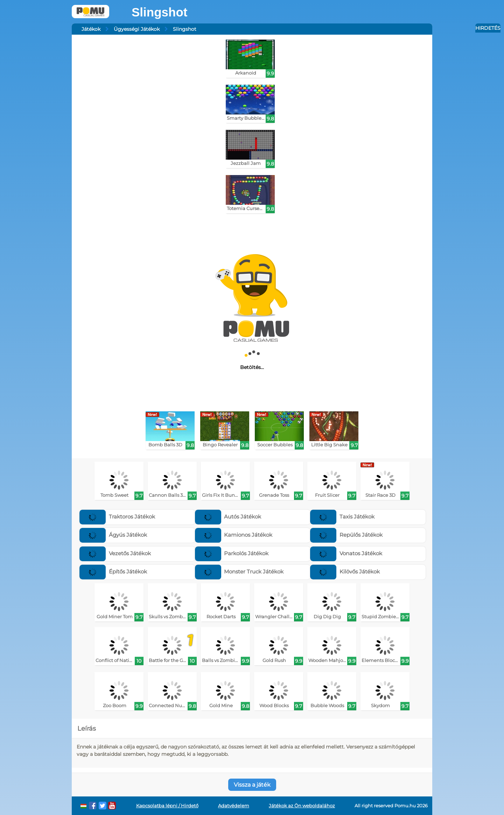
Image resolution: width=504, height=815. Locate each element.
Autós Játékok (228, 517)
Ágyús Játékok (113, 535)
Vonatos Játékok (346, 553)
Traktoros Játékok (117, 517)
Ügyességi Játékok (137, 29)
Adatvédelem (234, 806)
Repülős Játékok (346, 535)
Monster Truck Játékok (239, 572)
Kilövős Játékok (345, 572)
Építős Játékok (113, 572)
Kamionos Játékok (234, 535)
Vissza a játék (252, 785)
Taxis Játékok (342, 517)
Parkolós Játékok (232, 553)
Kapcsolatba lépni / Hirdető (167, 806)
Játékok (91, 29)
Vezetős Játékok (115, 553)
